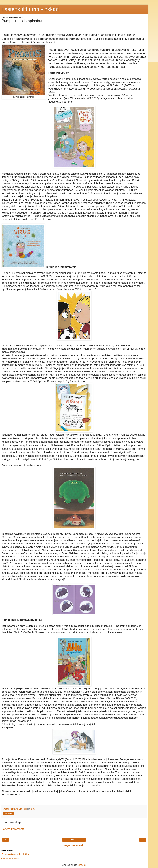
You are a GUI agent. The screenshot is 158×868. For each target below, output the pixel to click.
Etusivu (74, 840)
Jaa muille (8, 814)
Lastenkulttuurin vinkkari (30, 9)
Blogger (82, 865)
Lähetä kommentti (13, 829)
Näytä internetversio (74, 845)
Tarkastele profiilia (10, 859)
